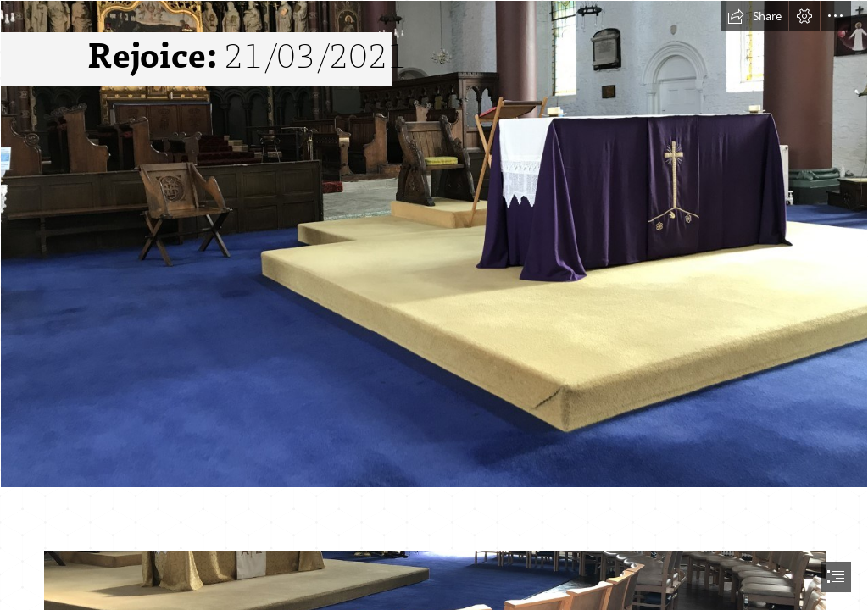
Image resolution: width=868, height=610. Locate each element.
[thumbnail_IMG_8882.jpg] (434, 244)
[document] (434, 305)
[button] (754, 16)
